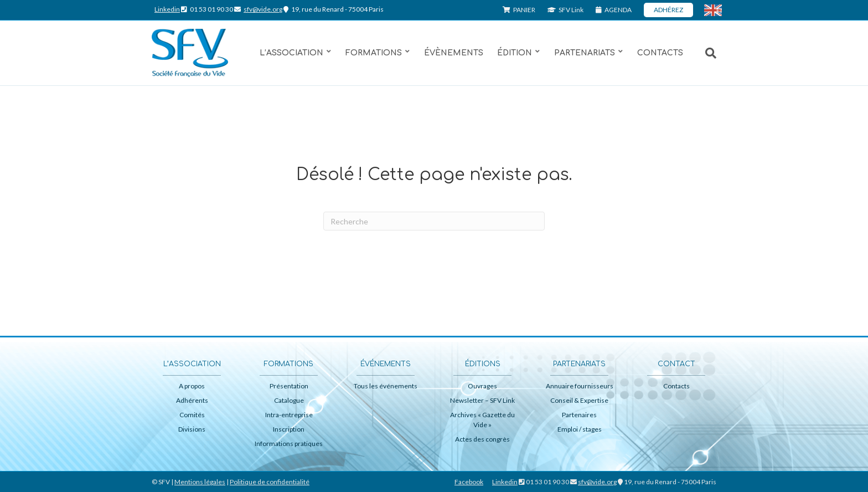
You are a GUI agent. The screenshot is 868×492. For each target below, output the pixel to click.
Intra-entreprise (289, 415)
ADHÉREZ (668, 10)
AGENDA (614, 10)
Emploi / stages (580, 429)
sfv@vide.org (263, 9)
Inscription (289, 429)
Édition (515, 53)
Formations (374, 53)
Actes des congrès (482, 439)
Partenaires (579, 415)
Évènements (454, 53)
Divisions (192, 429)
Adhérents (192, 400)
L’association (291, 53)
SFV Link (565, 10)
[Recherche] (705, 53)
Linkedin (167, 9)
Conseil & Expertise (579, 400)
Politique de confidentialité (270, 482)
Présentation (289, 386)
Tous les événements (386, 386)
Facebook (469, 482)
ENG (719, 11)
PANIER (519, 10)
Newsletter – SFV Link (482, 400)
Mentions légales (200, 482)
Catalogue (289, 400)
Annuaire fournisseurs (580, 386)
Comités (192, 415)
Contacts (660, 53)
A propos (192, 386)
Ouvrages (482, 386)
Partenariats (585, 53)
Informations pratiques (289, 444)
